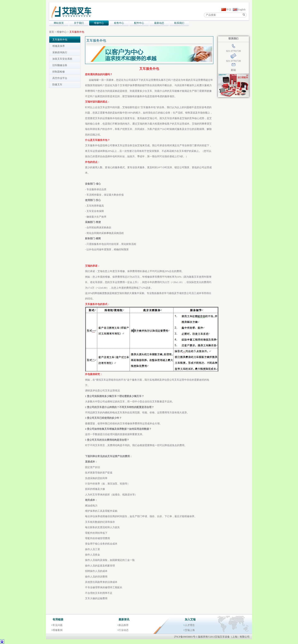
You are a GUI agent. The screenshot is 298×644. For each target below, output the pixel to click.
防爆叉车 (57, 85)
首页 (52, 32)
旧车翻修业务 (60, 65)
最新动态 (159, 23)
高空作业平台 (60, 78)
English (242, 10)
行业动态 (124, 630)
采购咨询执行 (60, 52)
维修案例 (58, 630)
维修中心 (99, 23)
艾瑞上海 (190, 630)
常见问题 (58, 625)
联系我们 (179, 23)
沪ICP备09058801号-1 (186, 637)
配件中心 (139, 23)
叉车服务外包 (77, 32)
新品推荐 (124, 625)
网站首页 (59, 23)
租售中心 (119, 23)
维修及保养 (59, 46)
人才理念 (190, 625)
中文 (229, 10)
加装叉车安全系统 (62, 59)
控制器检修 (59, 72)
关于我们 (79, 23)
